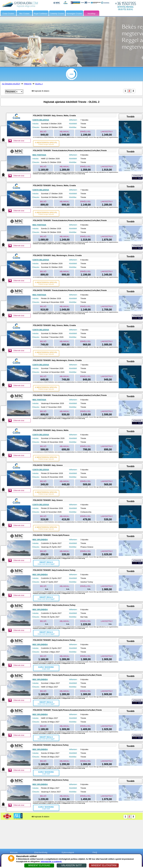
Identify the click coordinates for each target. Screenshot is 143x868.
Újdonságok (68, 852)
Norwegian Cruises (74, 14)
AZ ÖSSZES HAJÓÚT (11, 84)
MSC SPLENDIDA (40, 540)
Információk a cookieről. (51, 862)
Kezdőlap (91, 14)
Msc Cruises (24, 14)
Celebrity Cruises (57, 14)
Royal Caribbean (41, 14)
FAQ (95, 852)
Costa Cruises (8, 14)
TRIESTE (28, 84)
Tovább (131, 117)
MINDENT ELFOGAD (39, 865)
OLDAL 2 (39, 84)
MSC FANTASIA (39, 155)
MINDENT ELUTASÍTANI (104, 865)
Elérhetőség (41, 852)
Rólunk (14, 852)
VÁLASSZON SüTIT (71, 865)
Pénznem (10, 91)
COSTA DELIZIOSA (41, 120)
